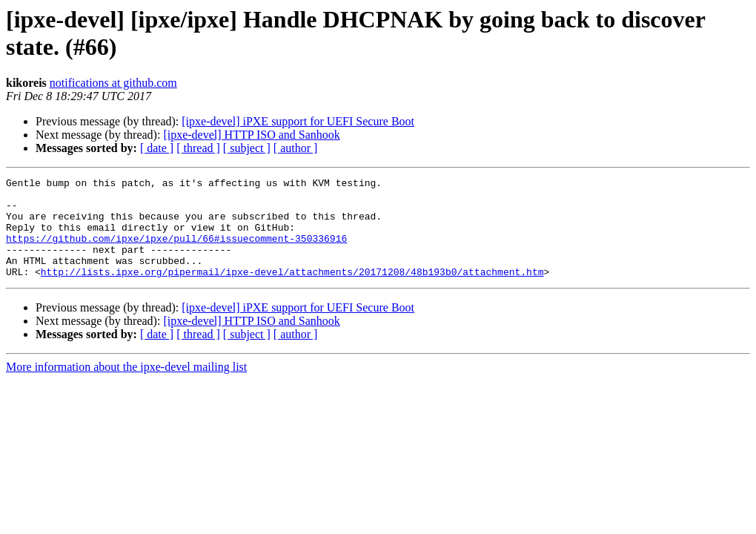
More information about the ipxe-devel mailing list (126, 387)
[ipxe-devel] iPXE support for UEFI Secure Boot (298, 121)
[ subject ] (247, 148)
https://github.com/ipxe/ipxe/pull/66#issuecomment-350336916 (176, 251)
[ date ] (157, 148)
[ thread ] (198, 148)
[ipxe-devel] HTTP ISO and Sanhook (251, 135)
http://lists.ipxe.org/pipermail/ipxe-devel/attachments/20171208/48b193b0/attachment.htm (292, 291)
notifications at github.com (113, 83)
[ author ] (296, 148)
